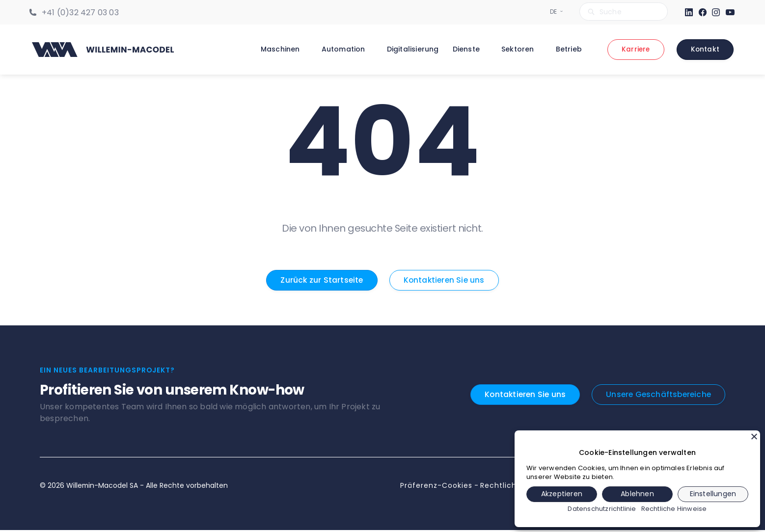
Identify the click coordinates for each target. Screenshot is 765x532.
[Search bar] (624, 12)
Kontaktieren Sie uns (445, 281)
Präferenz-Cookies (436, 487)
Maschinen (279, 50)
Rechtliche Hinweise (674, 509)
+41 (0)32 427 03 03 (80, 13)
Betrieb (567, 50)
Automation (342, 50)
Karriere (635, 50)
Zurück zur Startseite (320, 281)
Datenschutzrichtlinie (602, 509)
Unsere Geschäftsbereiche (657, 396)
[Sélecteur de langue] (554, 12)
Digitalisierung (411, 50)
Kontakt (705, 50)
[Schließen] (754, 436)
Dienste (465, 50)
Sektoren (516, 50)
